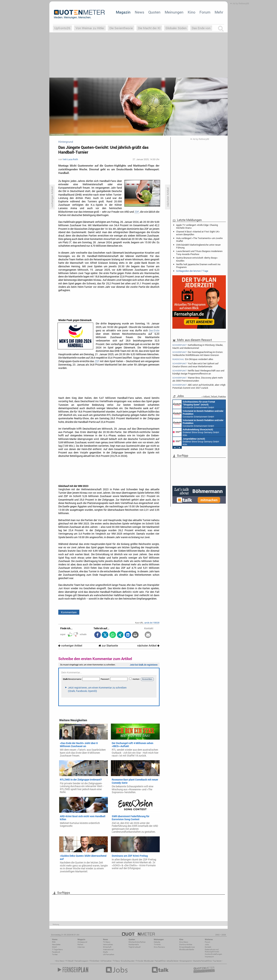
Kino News (60, 961)
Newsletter (56, 944)
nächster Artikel (148, 646)
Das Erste (154, 330)
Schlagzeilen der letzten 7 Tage (192, 271)
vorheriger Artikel (70, 646)
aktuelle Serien (173, 961)
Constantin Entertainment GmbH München (197, 414)
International (108, 949)
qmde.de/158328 (152, 623)
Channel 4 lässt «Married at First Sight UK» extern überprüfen (198, 233)
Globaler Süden (176, 28)
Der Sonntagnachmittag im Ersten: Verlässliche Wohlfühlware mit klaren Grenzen (198, 354)
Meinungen (174, 12)
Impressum (209, 957)
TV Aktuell (69, 961)
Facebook (56, 952)
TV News (116, 961)
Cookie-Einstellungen (213, 954)
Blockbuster (149, 961)
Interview (81, 947)
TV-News (107, 942)
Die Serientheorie (121, 28)
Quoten (154, 12)
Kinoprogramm (186, 961)
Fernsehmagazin (82, 961)
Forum (205, 12)
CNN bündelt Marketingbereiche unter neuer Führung (198, 246)
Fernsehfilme (160, 961)
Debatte (157, 942)
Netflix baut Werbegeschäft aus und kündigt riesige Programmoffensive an (198, 372)
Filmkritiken (94, 961)
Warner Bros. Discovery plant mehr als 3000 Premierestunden (198, 379)
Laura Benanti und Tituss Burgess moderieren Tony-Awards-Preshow (199, 253)
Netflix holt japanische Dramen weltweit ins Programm (198, 266)
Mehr (219, 12)
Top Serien (217, 961)
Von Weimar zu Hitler (90, 28)
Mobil (54, 947)
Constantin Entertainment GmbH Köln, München (198, 404)
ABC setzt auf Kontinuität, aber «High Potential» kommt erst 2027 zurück (199, 386)
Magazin (123, 12)
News (139, 12)
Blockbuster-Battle (187, 949)
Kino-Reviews (159, 947)
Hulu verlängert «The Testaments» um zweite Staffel (199, 240)
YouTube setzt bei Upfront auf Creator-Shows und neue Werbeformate (195, 365)
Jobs (207, 944)
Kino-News (184, 942)
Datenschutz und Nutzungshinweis (212, 951)
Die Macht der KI (149, 28)
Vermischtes (108, 944)
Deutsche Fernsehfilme (202, 961)
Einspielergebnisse (187, 947)
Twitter (55, 954)
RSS (54, 942)
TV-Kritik (157, 944)
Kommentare (69, 612)
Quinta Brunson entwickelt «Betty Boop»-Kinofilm (197, 259)
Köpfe (105, 952)
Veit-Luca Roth (70, 159)
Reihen (80, 944)
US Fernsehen (106, 961)
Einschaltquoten (128, 961)
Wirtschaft (107, 947)
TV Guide (139, 961)
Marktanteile (134, 944)
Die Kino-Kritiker (186, 944)
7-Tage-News (57, 949)
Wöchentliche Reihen (137, 942)
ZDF (137, 212)
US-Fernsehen (109, 954)
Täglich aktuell (135, 947)
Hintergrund (82, 942)
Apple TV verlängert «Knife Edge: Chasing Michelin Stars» (197, 226)
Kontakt (208, 947)
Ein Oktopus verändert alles (193, 359)
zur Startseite (108, 646)
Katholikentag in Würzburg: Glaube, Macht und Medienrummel (198, 346)
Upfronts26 (62, 28)
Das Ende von (201, 28)
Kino (192, 12)
